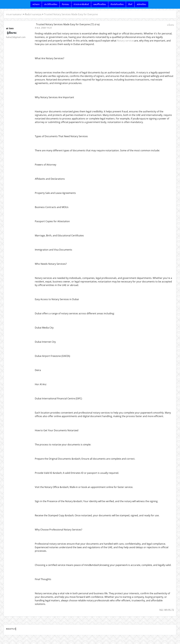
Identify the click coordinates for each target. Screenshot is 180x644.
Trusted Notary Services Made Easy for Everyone (71, 14)
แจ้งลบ (170, 25)
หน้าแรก (36, 4)
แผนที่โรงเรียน (100, 4)
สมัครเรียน (141, 4)
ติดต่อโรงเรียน (117, 4)
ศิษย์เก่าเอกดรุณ (33, 14)
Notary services (126, 41)
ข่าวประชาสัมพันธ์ (81, 4)
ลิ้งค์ (130, 4)
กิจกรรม (65, 4)
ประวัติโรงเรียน (51, 4)
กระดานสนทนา (14, 14)
